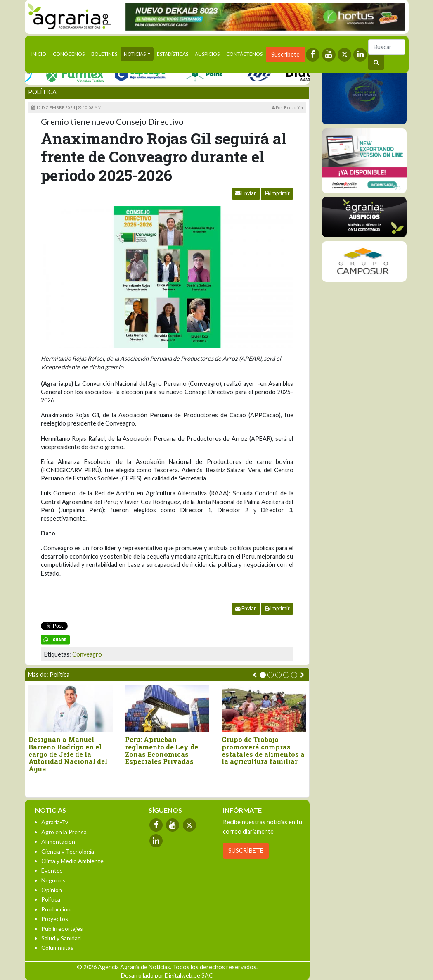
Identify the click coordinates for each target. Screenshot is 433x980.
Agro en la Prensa (64, 832)
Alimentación (58, 841)
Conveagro (87, 654)
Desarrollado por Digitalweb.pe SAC (167, 975)
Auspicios (207, 54)
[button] (263, 675)
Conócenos (69, 54)
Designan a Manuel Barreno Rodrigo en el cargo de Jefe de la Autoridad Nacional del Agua (68, 754)
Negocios (53, 880)
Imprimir (277, 193)
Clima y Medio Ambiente (72, 861)
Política (42, 92)
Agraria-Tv (55, 822)
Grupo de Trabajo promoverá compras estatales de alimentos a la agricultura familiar (263, 750)
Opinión (52, 890)
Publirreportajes (62, 929)
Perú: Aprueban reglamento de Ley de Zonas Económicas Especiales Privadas (162, 750)
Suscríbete (285, 54)
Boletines (104, 54)
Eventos (52, 870)
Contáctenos (244, 54)
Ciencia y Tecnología (68, 851)
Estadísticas (173, 54)
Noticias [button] (135, 54)
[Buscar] (387, 47)
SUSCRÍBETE (246, 850)
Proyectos (55, 919)
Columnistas (57, 948)
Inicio (40, 53)
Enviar (246, 193)
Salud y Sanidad (61, 938)
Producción (56, 909)
